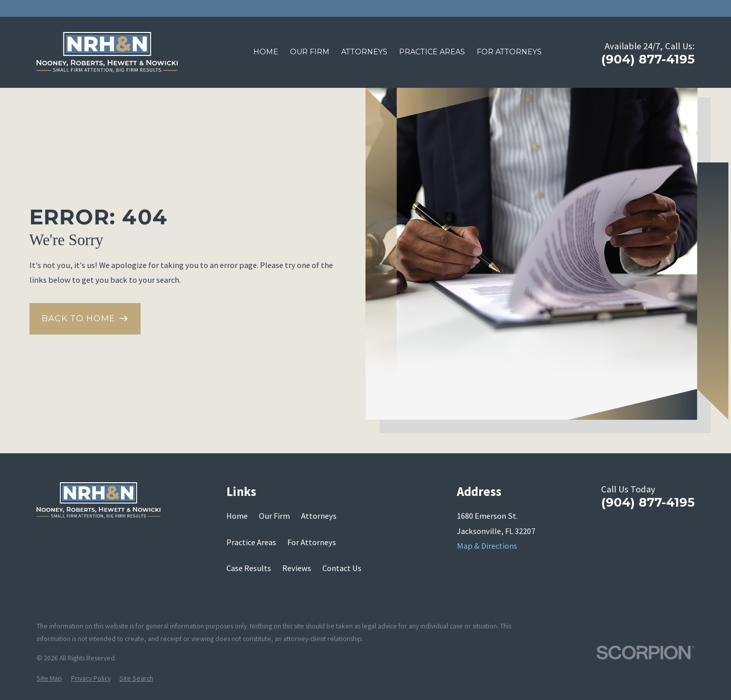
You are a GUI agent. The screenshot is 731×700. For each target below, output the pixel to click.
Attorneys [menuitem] (364, 52)
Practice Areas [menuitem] (432, 52)
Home (237, 516)
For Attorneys (312, 542)
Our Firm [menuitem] (310, 52)
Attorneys (319, 516)
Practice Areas (251, 542)
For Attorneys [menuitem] (509, 52)
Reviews (297, 568)
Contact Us (342, 568)
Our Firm (274, 516)
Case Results (249, 568)
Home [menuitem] (266, 52)
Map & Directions (487, 546)
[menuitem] (49, 679)
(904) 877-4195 (648, 59)
